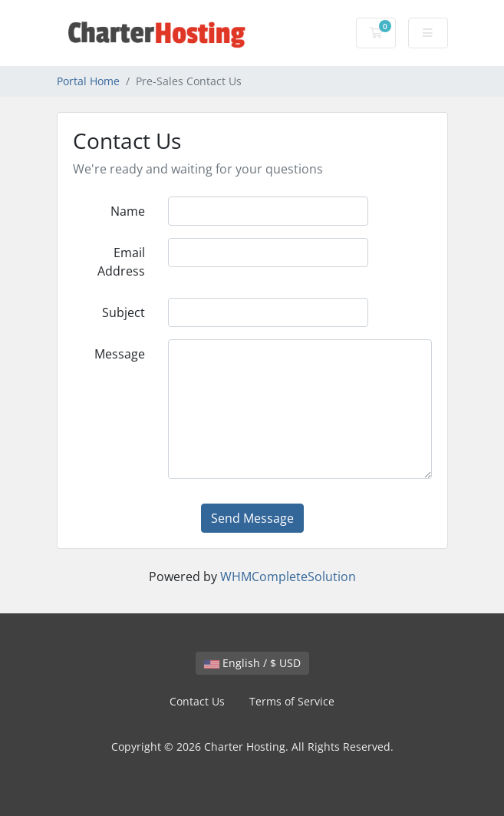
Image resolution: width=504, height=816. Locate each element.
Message (120, 354)
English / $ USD (252, 663)
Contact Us (197, 701)
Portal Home (88, 81)
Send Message (252, 518)
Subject (124, 312)
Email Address (121, 262)
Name (128, 211)
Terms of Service (292, 701)
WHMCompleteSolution (288, 576)
